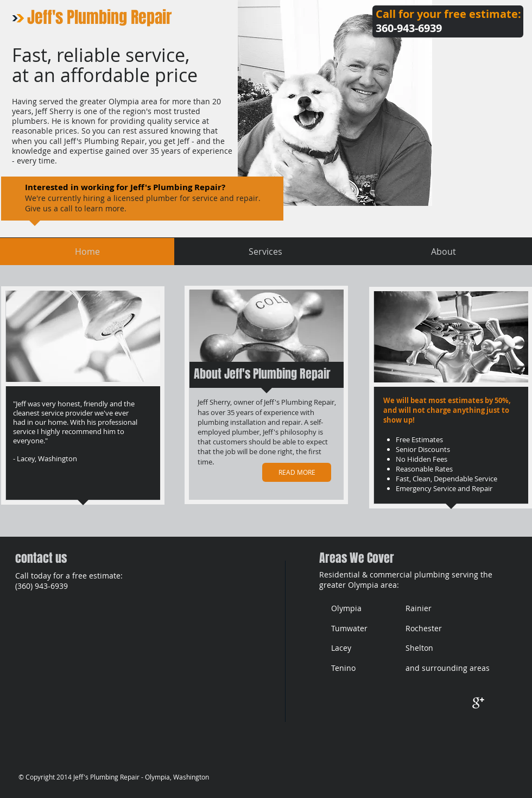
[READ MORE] (297, 472)
